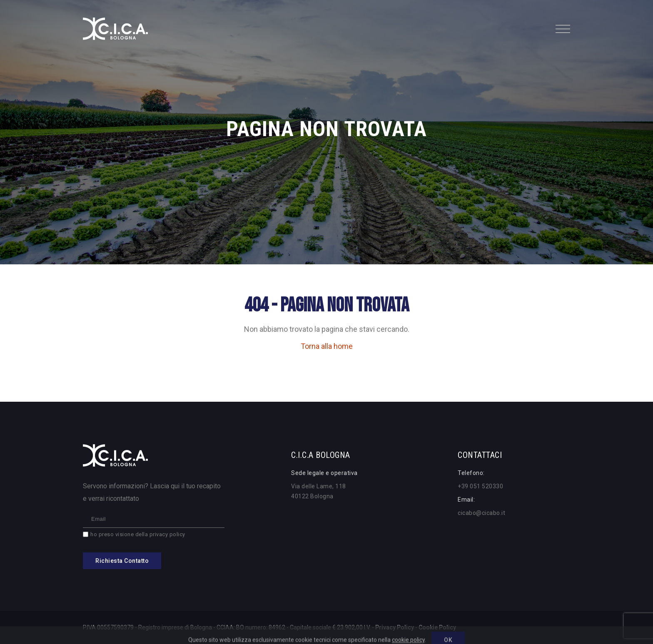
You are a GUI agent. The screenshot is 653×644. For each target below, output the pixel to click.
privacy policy (167, 534)
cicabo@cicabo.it (481, 513)
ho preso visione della (138, 534)
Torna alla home (327, 346)
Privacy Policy (395, 627)
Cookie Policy (437, 627)
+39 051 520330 (480, 486)
